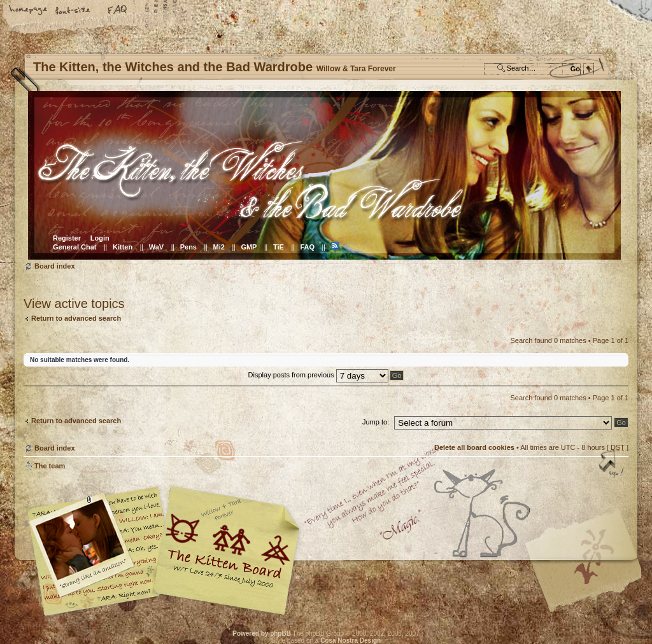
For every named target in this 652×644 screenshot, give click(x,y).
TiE (279, 247)
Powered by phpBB (262, 633)
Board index (324, 175)
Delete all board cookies (474, 447)
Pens (188, 247)
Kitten (123, 247)
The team (50, 466)
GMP (249, 247)
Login (100, 238)
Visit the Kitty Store (590, 579)
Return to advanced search (76, 318)
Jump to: (376, 422)
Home (29, 11)
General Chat (74, 247)
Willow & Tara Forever (227, 546)
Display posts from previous (318, 375)
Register (67, 238)
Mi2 (219, 247)
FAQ (118, 11)
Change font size (73, 11)
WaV (156, 247)
